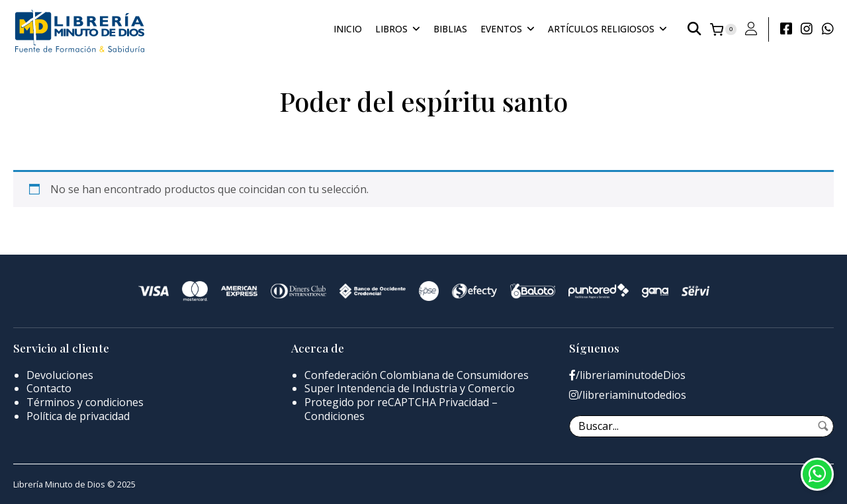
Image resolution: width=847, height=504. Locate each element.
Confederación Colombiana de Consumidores (417, 375)
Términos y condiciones (85, 402)
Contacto (49, 388)
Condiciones (334, 416)
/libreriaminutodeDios (627, 375)
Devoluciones (60, 375)
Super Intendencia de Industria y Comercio (410, 388)
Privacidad (464, 402)
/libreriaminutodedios (628, 395)
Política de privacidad (78, 416)
